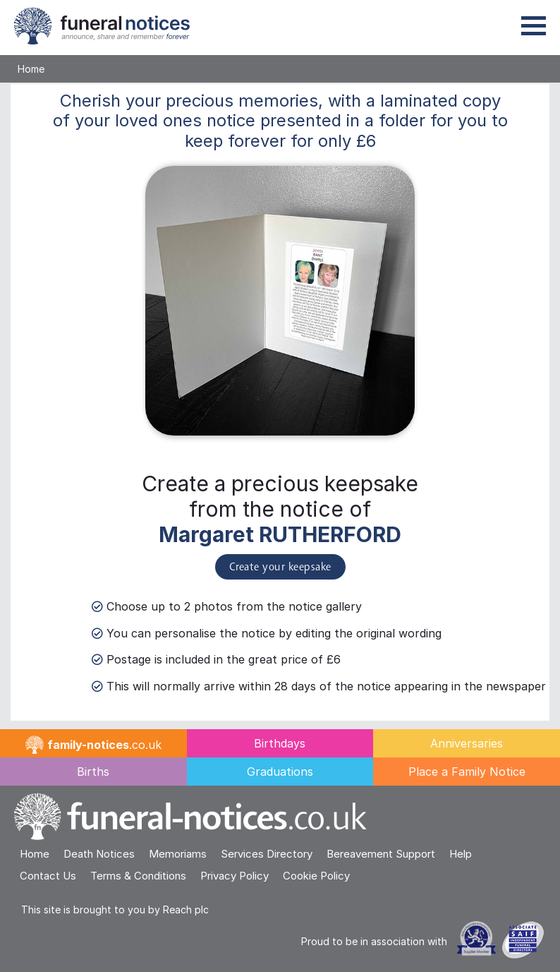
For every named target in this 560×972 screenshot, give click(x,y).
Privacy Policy (235, 876)
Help (461, 854)
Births (93, 772)
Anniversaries (467, 743)
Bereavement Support (381, 854)
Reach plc (186, 910)
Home (31, 69)
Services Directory (267, 854)
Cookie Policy (316, 876)
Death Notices (99, 854)
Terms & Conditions (138, 876)
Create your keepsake (280, 568)
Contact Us (48, 876)
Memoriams (178, 854)
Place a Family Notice (467, 772)
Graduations (280, 772)
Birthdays (280, 743)
